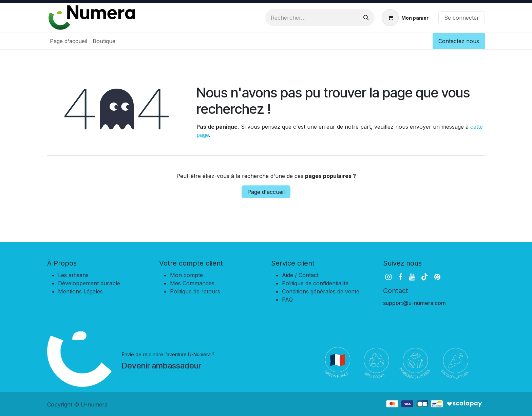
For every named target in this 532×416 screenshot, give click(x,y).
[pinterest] (437, 277)
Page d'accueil (266, 192)
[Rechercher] (366, 18)
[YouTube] (412, 277)
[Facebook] (400, 277)
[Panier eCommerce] (405, 18)
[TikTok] (424, 277)
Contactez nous (459, 41)
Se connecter (462, 18)
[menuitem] (69, 41)
